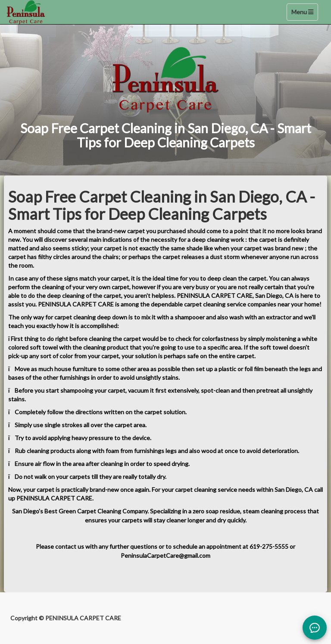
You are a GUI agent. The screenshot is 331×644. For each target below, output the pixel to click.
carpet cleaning (196, 489)
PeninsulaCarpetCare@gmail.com (165, 555)
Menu (304, 14)
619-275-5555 (269, 546)
